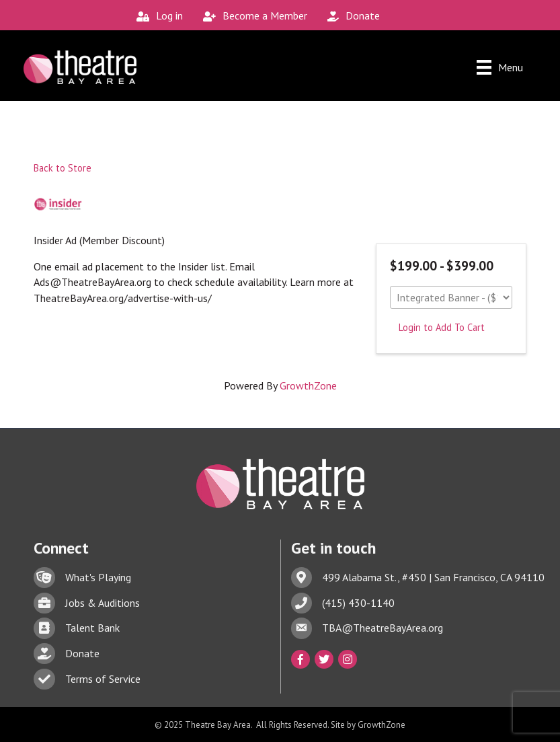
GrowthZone (308, 385)
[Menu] (500, 67)
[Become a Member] (252, 16)
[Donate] (350, 16)
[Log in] (156, 16)
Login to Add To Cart (442, 327)
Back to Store (63, 168)
